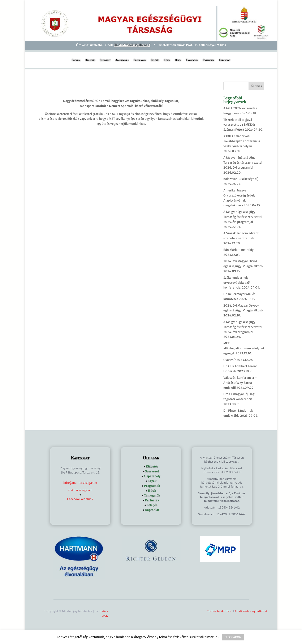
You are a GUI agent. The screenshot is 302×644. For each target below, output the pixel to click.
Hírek (178, 60)
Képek (167, 60)
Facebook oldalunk (80, 499)
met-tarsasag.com (80, 490)
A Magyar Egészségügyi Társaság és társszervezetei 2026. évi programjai (243, 163)
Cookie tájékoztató (219, 611)
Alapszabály (122, 60)
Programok (140, 60)
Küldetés (90, 60)
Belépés (155, 60)
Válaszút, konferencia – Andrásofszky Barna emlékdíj (240, 383)
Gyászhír (230, 360)
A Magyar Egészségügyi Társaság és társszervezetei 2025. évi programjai (243, 217)
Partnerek (209, 60)
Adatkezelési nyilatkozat (251, 611)
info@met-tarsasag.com (80, 483)
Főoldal (76, 60)
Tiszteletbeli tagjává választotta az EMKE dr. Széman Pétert (240, 125)
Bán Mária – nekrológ (238, 250)
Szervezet (105, 60)
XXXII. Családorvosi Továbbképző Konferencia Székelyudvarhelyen (242, 141)
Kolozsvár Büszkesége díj (241, 179)
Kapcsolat (225, 60)
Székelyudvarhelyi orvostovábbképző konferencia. (236, 283)
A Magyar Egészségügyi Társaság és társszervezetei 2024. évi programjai (243, 327)
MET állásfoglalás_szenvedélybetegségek (244, 348)
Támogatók (192, 60)
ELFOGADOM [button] (233, 637)
